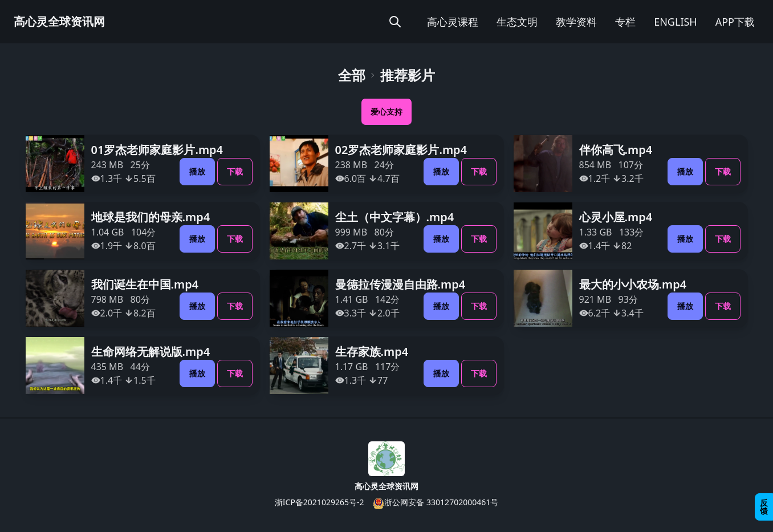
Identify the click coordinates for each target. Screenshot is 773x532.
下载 (235, 171)
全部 (352, 75)
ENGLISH (676, 22)
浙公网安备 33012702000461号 (436, 503)
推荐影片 (408, 75)
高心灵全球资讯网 (59, 21)
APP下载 (735, 22)
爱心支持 (386, 111)
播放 (197, 171)
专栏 (625, 22)
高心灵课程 (453, 22)
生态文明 (517, 22)
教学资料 (576, 22)
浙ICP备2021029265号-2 (320, 502)
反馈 (764, 507)
